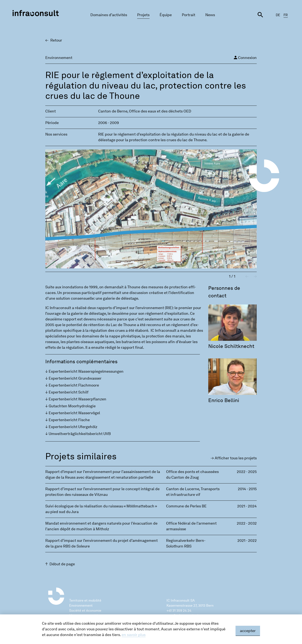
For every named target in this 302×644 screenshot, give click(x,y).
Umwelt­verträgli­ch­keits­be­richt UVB (80, 434)
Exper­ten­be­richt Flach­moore (74, 385)
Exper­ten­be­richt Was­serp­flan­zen (77, 399)
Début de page (62, 564)
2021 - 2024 (247, 506)
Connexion (245, 57)
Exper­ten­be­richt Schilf (69, 392)
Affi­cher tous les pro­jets (236, 458)
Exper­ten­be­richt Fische (69, 420)
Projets (143, 15)
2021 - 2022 (247, 541)
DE (278, 15)
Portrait (189, 15)
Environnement (81, 605)
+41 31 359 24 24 (179, 611)
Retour (56, 40)
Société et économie (85, 611)
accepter (248, 631)
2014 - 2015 (247, 489)
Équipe (166, 15)
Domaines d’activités (109, 15)
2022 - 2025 (247, 472)
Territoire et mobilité (85, 600)
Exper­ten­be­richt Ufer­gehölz (73, 427)
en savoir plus (134, 635)
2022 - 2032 (247, 523)
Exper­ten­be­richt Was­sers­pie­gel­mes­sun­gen (86, 371)
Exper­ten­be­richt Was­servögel (74, 413)
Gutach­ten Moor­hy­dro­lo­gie (72, 406)
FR (286, 15)
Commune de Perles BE (186, 506)
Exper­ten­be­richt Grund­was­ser (75, 378)
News (210, 15)
